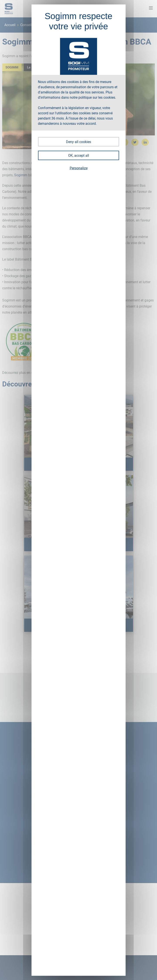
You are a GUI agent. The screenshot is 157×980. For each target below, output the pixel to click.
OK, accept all (79, 155)
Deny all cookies (78, 142)
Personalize (79, 168)
